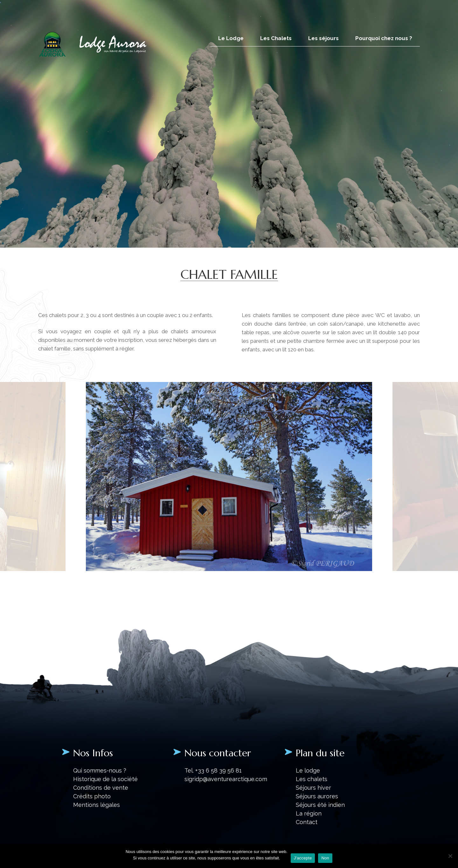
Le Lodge (231, 38)
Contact (307, 822)
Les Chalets (276, 38)
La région (309, 813)
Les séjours (323, 38)
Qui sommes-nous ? (100, 770)
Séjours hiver (313, 788)
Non (325, 858)
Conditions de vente (101, 788)
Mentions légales (97, 805)
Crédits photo (92, 796)
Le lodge (308, 770)
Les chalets (312, 779)
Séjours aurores (317, 796)
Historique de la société (105, 779)
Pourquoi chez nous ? (384, 38)
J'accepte (303, 858)
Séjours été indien (320, 805)
